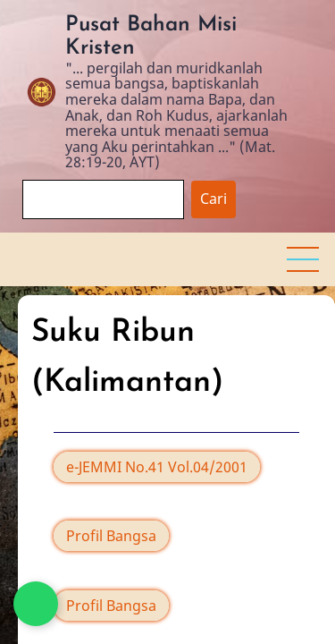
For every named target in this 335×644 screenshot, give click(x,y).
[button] (303, 259)
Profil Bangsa (111, 536)
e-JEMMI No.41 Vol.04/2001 (157, 467)
